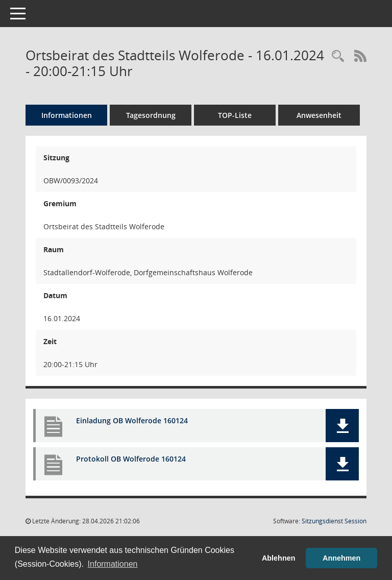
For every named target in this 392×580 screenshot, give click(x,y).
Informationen (67, 115)
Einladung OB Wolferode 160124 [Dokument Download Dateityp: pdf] (132, 420)
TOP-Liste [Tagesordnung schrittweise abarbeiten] (235, 115)
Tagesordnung (151, 115)
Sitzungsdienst (334, 521)
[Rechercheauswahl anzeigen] (338, 56)
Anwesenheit (319, 115)
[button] (342, 426)
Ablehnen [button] (279, 558)
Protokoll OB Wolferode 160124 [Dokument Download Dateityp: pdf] (131, 459)
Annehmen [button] (341, 558)
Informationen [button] (113, 564)
